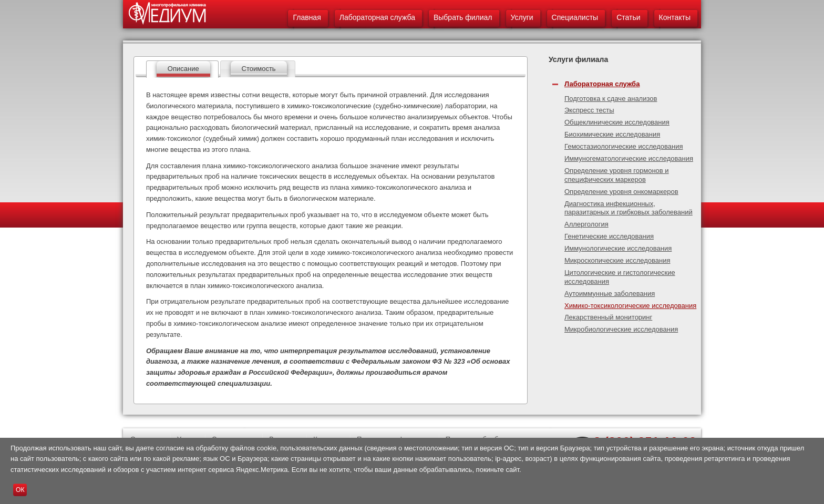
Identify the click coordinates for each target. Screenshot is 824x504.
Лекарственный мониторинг (608, 317)
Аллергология (586, 224)
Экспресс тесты (589, 110)
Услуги (522, 17)
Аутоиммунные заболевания (610, 294)
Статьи (628, 17)
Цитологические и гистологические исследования (620, 277)
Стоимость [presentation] (259, 69)
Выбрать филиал (463, 17)
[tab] (182, 69)
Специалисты (575, 17)
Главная (307, 17)
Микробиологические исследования (621, 329)
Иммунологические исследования (618, 248)
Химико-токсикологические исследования (630, 306)
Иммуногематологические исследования (629, 158)
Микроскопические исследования (617, 260)
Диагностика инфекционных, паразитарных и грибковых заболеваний (629, 208)
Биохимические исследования (612, 134)
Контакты (675, 17)
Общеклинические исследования (617, 122)
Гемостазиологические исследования (624, 146)
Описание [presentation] (183, 69)
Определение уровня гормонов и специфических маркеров (617, 175)
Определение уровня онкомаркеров (621, 192)
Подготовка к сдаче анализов (611, 99)
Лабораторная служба (377, 17)
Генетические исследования (609, 236)
